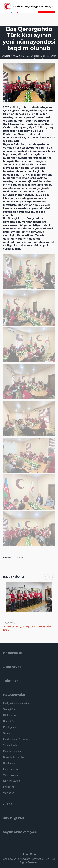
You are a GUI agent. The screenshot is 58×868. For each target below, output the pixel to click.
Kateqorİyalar (14, 695)
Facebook (7, 558)
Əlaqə (8, 804)
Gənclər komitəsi (12, 751)
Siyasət (7, 733)
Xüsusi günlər (14, 818)
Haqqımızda (13, 653)
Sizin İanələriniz (12, 781)
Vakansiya (9, 793)
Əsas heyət (12, 667)
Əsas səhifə (7, 56)
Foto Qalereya (11, 769)
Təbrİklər (10, 681)
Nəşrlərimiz (9, 763)
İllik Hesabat (10, 715)
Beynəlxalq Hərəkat (14, 757)
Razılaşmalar (10, 727)
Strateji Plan (10, 709)
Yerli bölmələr (10, 745)
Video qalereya (11, 775)
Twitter (20, 558)
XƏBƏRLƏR (20, 56)
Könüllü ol (8, 787)
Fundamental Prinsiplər (16, 739)
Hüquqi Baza (10, 721)
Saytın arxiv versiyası (20, 832)
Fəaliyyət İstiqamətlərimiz (17, 703)
